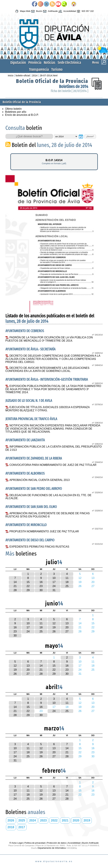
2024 (32, 820)
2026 (11, 820)
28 (15, 590)
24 (54, 586)
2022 (54, 820)
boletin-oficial (23, 75)
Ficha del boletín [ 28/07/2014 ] (69, 91)
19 (54, 627)
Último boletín (13, 109)
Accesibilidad (67, 11)
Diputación (18, 63)
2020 (76, 820)
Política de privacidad (35, 843)
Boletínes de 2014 (74, 87)
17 (54, 582)
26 (54, 631)
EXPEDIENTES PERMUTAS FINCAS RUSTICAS (39, 547)
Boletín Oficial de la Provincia (52, 81)
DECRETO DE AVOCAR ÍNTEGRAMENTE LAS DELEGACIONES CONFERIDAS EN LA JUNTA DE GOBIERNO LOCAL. (47, 370)
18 (67, 582)
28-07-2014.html (49, 75)
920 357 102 (85, 11)
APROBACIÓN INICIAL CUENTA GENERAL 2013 (40, 480)
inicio (11, 75)
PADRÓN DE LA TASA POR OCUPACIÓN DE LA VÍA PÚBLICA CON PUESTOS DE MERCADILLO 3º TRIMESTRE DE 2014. (49, 339)
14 (15, 582)
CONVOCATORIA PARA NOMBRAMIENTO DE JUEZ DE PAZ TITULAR (53, 465)
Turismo (57, 69)
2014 (35, 75)
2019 (87, 820)
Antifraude (50, 11)
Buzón (36, 11)
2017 (22, 827)
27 (67, 631)
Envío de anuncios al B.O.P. (22, 115)
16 (41, 582)
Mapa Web (22, 11)
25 (67, 586)
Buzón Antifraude (90, 843)
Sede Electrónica (69, 63)
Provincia (35, 63)
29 (28, 590)
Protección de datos (56, 843)
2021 (65, 820)
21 (15, 586)
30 (41, 590)
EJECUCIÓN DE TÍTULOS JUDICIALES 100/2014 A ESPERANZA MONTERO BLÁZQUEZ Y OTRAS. (47, 409)
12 (54, 623)
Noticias (50, 63)
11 (67, 578)
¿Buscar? (90, 136)
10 (54, 578)
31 (54, 590)
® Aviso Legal (16, 843)
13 (67, 623)
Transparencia (39, 69)
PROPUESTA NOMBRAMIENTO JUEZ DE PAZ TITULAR (44, 531)
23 (41, 586)
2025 (22, 820)
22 (28, 586)
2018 (11, 827)
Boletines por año (16, 112)
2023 (43, 820)
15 (28, 582)
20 (67, 627)
